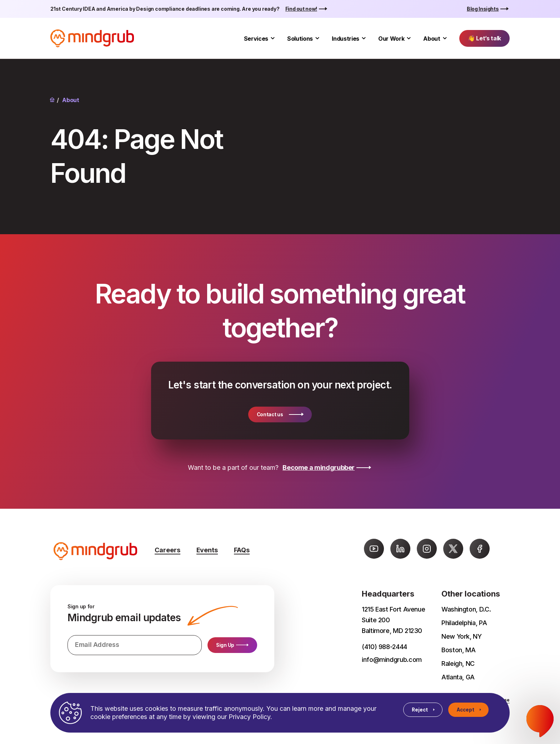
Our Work (391, 39)
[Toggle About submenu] (445, 38)
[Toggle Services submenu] (273, 38)
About (432, 39)
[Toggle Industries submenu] (364, 38)
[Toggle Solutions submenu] (317, 38)
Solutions (300, 39)
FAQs (242, 550)
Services (256, 39)
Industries (346, 39)
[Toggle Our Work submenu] (409, 38)
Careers (167, 550)
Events (207, 550)
